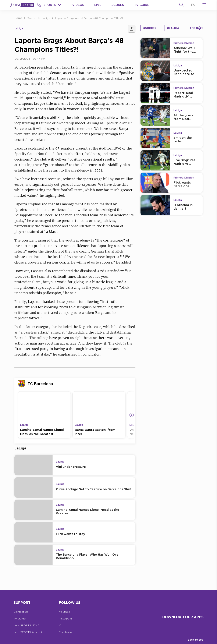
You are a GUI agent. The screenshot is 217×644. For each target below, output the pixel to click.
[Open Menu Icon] (204, 5)
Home (18, 18)
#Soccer (150, 28)
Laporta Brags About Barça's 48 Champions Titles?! (89, 18)
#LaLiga (173, 28)
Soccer (32, 18)
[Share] (132, 29)
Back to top (196, 640)
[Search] (181, 5)
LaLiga (46, 18)
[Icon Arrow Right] (132, 415)
